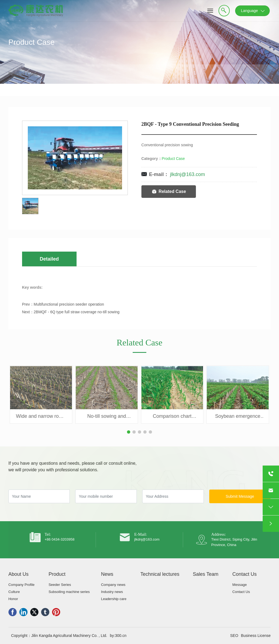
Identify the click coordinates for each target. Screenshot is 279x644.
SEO (234, 636)
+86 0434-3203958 (60, 539)
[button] (129, 432)
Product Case (32, 48)
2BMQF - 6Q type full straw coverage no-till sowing (77, 312)
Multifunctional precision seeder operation (69, 304)
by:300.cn (118, 636)
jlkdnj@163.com (187, 174)
